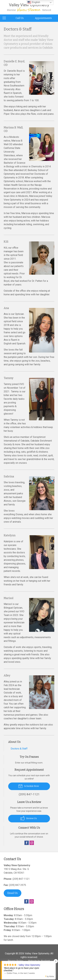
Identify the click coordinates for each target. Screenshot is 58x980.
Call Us (20, 18)
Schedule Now (29, 786)
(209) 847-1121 (21, 879)
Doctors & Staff (19, 749)
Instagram (32, 843)
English (34, 2)
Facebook (27, 843)
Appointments (43, 18)
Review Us (29, 818)
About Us (14, 742)
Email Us (13, 893)
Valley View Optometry (37, 953)
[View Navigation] (5, 18)
